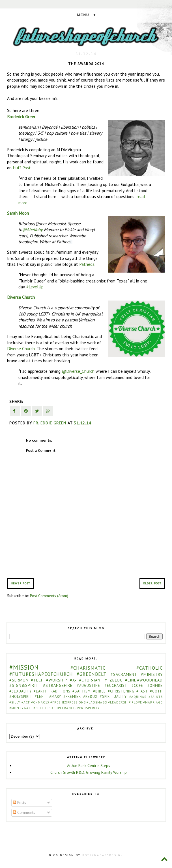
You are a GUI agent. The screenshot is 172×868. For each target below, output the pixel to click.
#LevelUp (35, 287)
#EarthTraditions (52, 691)
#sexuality (21, 691)
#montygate (21, 708)
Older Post (152, 583)
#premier (72, 696)
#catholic (150, 668)
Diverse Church (21, 297)
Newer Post (20, 583)
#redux (90, 696)
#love (137, 702)
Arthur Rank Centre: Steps (89, 766)
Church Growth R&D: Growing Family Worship (89, 772)
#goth (156, 691)
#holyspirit (21, 696)
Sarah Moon (18, 213)
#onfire (155, 685)
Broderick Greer (21, 117)
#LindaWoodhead (144, 680)
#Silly (15, 702)
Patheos (87, 264)
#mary (55, 696)
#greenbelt (92, 674)
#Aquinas (138, 697)
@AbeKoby (32, 229)
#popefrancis (64, 708)
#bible (99, 691)
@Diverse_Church (78, 371)
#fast (142, 691)
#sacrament (124, 674)
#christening (121, 691)
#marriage (153, 702)
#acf (26, 702)
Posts (19, 803)
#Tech (37, 680)
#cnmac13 (40, 702)
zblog (116, 680)
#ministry (152, 674)
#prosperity (89, 708)
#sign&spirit (24, 685)
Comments (24, 812)
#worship (57, 680)
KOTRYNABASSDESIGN (103, 855)
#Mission (24, 667)
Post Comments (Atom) (49, 596)
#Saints (156, 697)
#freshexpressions (68, 702)
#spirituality (113, 696)
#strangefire (58, 685)
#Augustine (89, 685)
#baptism (82, 691)
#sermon (19, 680)
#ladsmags (97, 702)
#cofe (137, 685)
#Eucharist (116, 685)
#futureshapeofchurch (41, 674)
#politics (42, 708)
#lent (41, 696)
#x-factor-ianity (89, 680)
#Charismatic (88, 668)
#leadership (119, 702)
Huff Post (22, 168)
